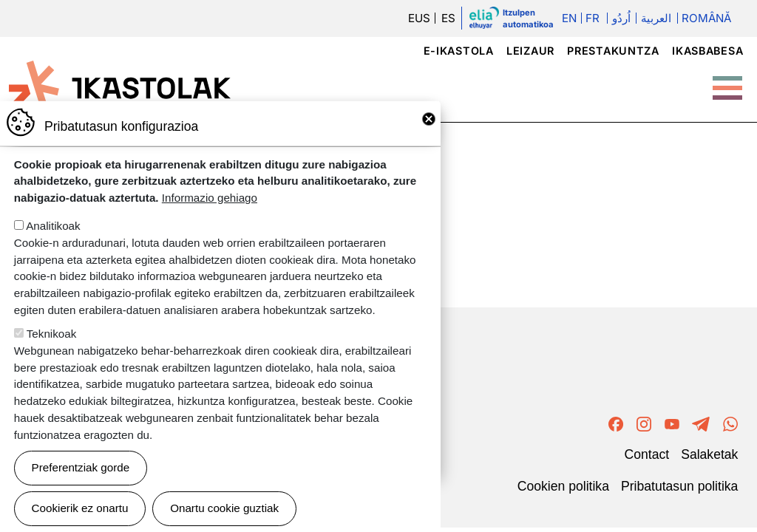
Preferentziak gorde (81, 481)
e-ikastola (459, 51)
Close (429, 133)
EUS (419, 18)
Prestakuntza (613, 51)
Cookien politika (563, 485)
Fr (593, 18)
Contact (647, 454)
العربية (656, 18)
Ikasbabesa (707, 51)
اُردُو (621, 18)
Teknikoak (52, 348)
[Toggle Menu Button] (727, 81)
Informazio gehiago (210, 212)
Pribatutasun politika (679, 485)
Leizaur (530, 51)
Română (706, 18)
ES (448, 18)
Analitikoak (53, 240)
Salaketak (709, 454)
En (569, 18)
